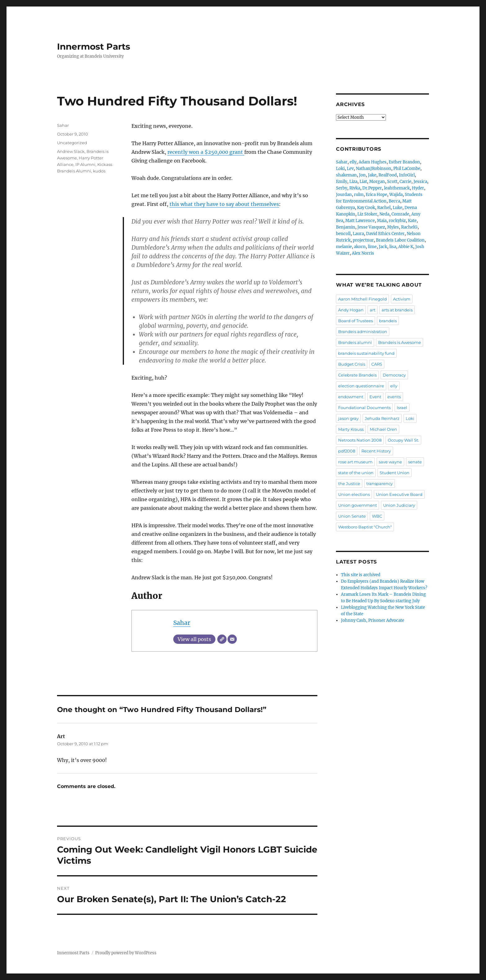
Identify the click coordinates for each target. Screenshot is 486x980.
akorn (360, 247)
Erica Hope (376, 195)
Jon (362, 175)
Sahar (182, 623)
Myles (393, 227)
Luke (398, 208)
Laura (358, 234)
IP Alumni (85, 164)
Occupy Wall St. (403, 440)
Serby (342, 188)
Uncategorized (72, 143)
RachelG (409, 227)
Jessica (420, 182)
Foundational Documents (364, 408)
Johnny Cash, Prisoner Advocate (373, 620)
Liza (353, 182)
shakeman (346, 175)
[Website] (222, 639)
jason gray (348, 418)
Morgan (377, 182)
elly (353, 162)
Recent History (376, 451)
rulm (359, 195)
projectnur (363, 240)
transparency (380, 483)
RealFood (388, 175)
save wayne (390, 462)
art (373, 310)
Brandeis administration (363, 332)
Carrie (405, 182)
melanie (344, 247)
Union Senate (352, 516)
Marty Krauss (351, 429)
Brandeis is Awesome (400, 342)
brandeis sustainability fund (366, 353)
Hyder (418, 188)
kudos (99, 171)
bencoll (343, 234)
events (394, 397)
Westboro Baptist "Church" (365, 527)
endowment (351, 397)
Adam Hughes (373, 162)
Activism (402, 299)
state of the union (356, 473)
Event (375, 397)
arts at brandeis (397, 310)
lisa (393, 247)
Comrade (400, 214)
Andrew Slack (71, 151)
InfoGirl (407, 175)
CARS (377, 364)
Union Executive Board (399, 494)
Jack (383, 247)
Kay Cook (366, 208)
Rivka (355, 188)
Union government (358, 505)
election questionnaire (361, 386)
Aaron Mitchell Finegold (362, 299)
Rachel (384, 208)
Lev (350, 169)
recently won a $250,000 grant (206, 152)
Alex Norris (363, 253)
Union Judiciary (399, 505)
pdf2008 (347, 451)
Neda (384, 214)
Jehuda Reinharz (382, 418)
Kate (412, 221)
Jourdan (344, 195)
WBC (377, 516)
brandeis (388, 321)
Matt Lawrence (360, 221)
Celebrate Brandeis (357, 375)
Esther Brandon (404, 162)
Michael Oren (383, 429)
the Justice (349, 483)
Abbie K (406, 247)
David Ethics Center (385, 234)
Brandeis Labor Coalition (400, 240)
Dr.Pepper (372, 188)
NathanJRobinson (373, 169)
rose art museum (355, 462)
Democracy (394, 375)
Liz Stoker (367, 214)
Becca (394, 201)
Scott (392, 182)
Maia (382, 221)
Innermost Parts (94, 47)
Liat (363, 182)
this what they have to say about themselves (224, 204)
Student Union (395, 473)
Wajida (396, 195)
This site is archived (361, 575)
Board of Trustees (356, 321)
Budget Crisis (352, 364)
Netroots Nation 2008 (360, 440)
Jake (372, 175)
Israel (402, 408)
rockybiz (397, 221)
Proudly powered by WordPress (126, 953)
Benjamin (346, 227)
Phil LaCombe (407, 169)
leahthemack (397, 188)
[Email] (232, 639)
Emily (342, 182)
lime (372, 247)
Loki (340, 169)
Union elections (354, 494)
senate (415, 462)
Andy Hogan (351, 310)
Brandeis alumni (355, 342)
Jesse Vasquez (371, 227)
